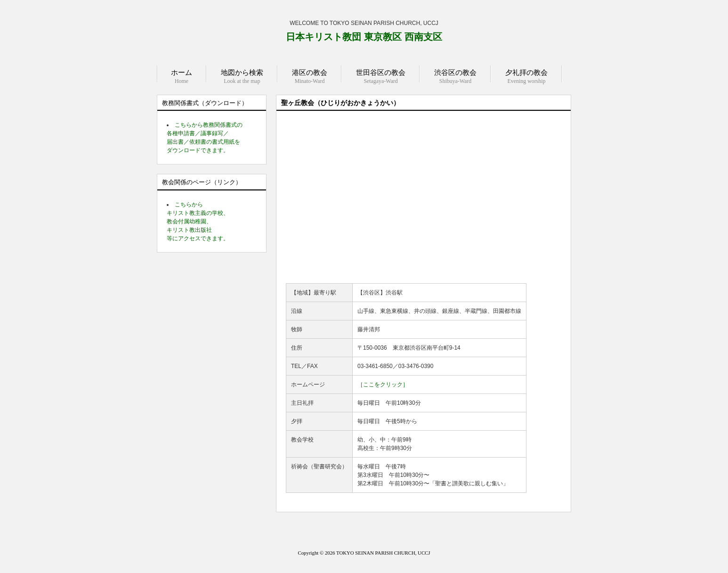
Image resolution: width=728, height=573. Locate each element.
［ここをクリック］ (383, 385)
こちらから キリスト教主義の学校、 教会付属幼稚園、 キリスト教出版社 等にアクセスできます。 (198, 221)
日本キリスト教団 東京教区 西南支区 (364, 37)
